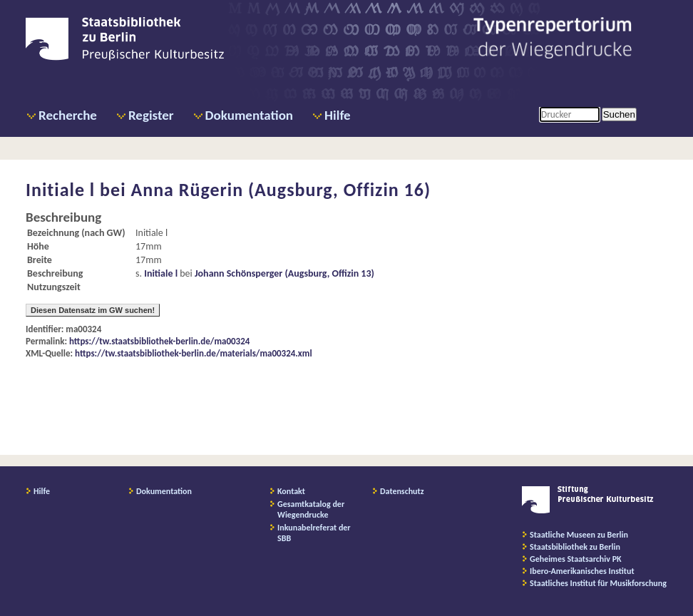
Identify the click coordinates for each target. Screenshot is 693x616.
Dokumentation (249, 115)
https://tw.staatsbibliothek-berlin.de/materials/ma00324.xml (194, 353)
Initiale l (161, 273)
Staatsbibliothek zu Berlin (575, 547)
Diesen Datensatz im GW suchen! (93, 310)
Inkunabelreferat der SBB (314, 533)
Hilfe (338, 115)
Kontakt (291, 491)
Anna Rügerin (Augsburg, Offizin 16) (281, 190)
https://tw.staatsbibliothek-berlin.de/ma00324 (159, 341)
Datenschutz (402, 491)
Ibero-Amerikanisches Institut (582, 571)
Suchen (619, 114)
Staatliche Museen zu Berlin (579, 535)
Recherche (68, 115)
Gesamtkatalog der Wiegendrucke (311, 509)
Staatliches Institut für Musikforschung (598, 583)
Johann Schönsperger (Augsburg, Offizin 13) (284, 273)
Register (151, 115)
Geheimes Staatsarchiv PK (576, 559)
